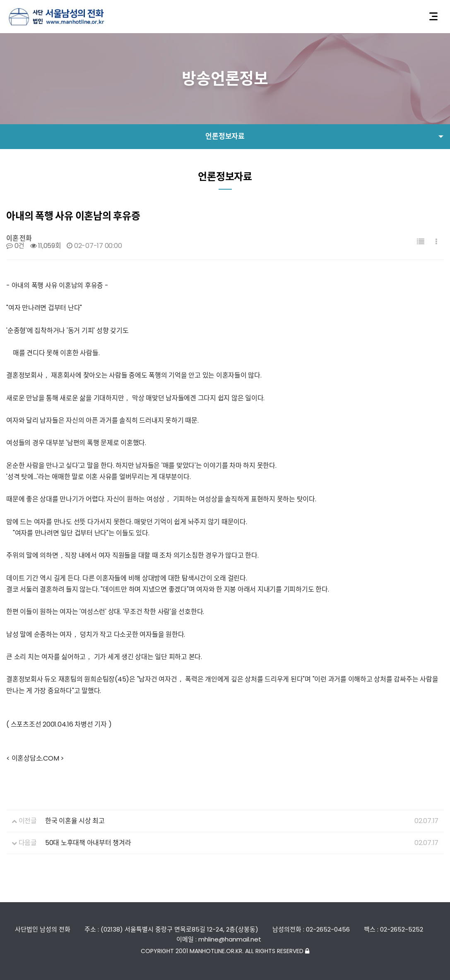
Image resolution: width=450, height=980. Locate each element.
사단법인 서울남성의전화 (56, 17)
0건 (15, 246)
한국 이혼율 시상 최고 (75, 821)
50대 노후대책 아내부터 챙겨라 (88, 843)
